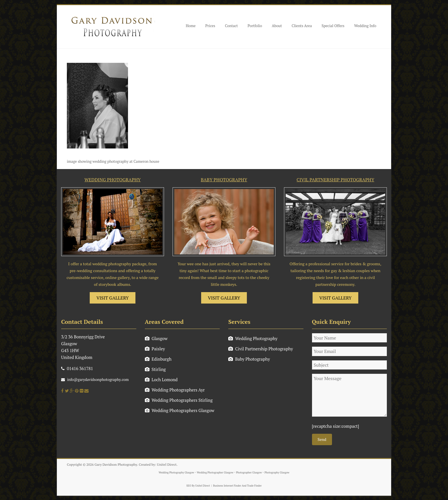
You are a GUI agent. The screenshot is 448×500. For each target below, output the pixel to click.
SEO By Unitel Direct (198, 486)
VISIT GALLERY (113, 298)
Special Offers (333, 26)
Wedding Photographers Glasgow (180, 410)
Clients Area (302, 26)
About (277, 26)
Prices (210, 26)
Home (191, 26)
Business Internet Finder (227, 486)
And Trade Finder (251, 486)
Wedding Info (365, 26)
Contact (231, 26)
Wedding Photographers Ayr (175, 390)
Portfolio (255, 26)
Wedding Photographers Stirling (179, 400)
